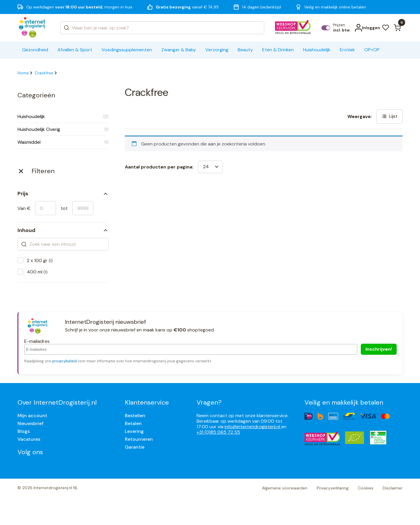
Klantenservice (147, 402)
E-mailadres (37, 341)
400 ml (37, 272)
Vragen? (209, 402)
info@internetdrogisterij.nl (253, 427)
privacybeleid (64, 361)
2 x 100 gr (40, 260)
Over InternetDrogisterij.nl (57, 402)
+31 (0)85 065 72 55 (218, 432)
